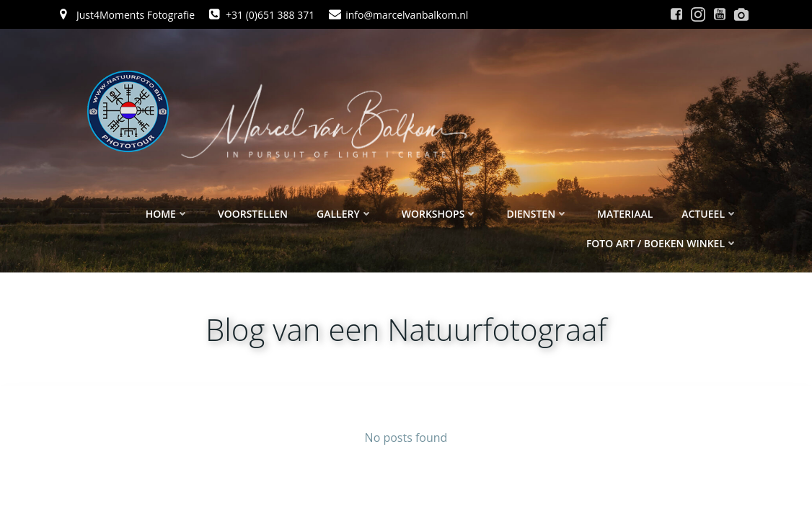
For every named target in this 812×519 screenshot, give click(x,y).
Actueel (710, 214)
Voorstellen (253, 214)
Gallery (345, 214)
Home (167, 214)
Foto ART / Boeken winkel (662, 243)
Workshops (440, 214)
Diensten (537, 214)
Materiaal (625, 214)
